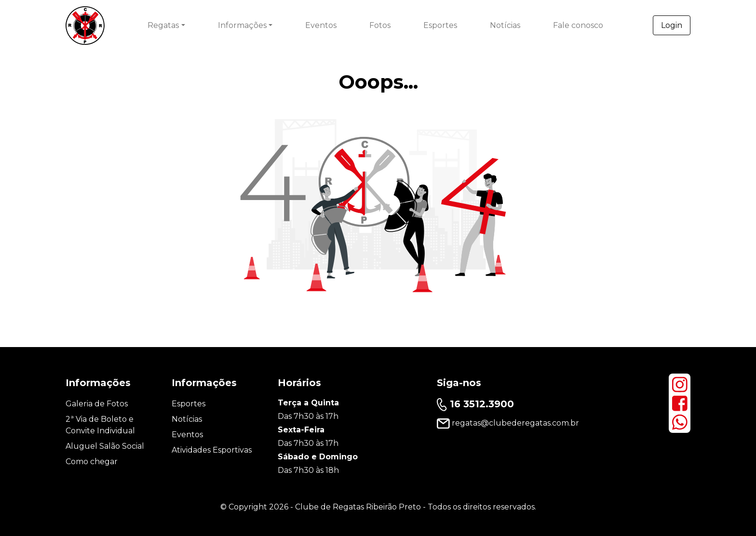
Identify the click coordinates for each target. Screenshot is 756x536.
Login (672, 25)
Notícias (505, 25)
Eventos (321, 25)
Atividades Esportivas (212, 450)
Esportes (440, 25)
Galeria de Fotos (97, 404)
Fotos (380, 25)
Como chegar (92, 462)
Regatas (163, 25)
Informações (242, 25)
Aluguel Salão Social (105, 446)
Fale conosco (578, 25)
